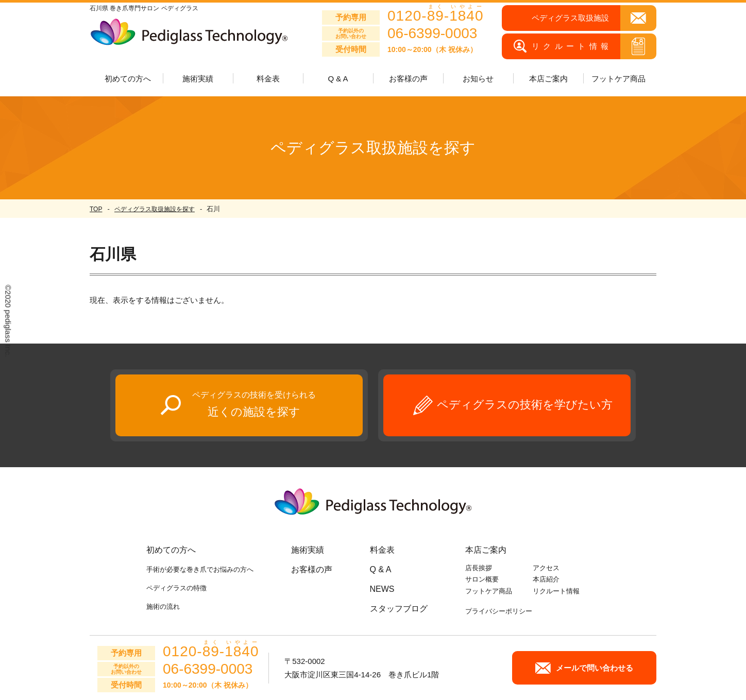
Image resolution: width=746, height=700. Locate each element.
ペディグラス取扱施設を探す (155, 209)
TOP (96, 209)
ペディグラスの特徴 (176, 588)
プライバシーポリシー (499, 611)
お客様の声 (408, 79)
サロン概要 (482, 579)
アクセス (546, 568)
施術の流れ (163, 607)
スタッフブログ (399, 609)
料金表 (268, 79)
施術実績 (308, 550)
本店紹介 (546, 579)
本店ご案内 (486, 550)
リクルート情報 (556, 591)
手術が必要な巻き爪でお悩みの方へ (200, 569)
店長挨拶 (479, 568)
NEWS (382, 589)
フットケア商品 (618, 79)
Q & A (338, 79)
